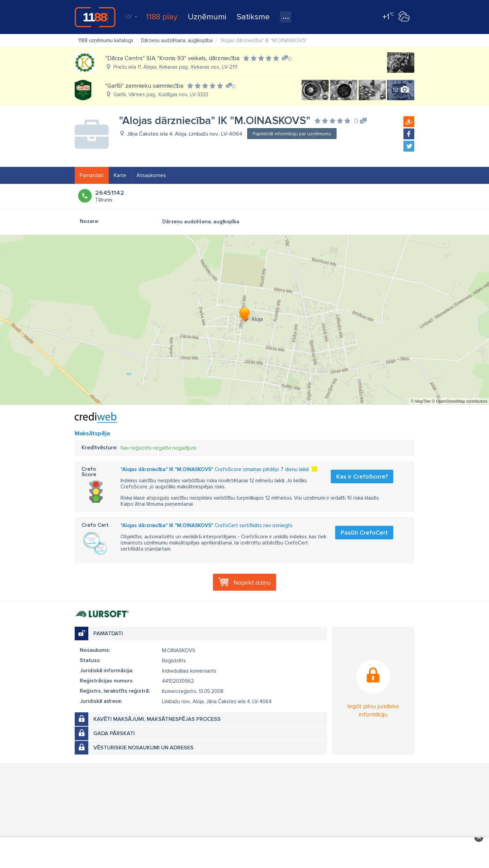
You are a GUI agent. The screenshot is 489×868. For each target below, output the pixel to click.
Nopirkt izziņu (252, 583)
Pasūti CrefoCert (364, 533)
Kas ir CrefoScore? (362, 476)
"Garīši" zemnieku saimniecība (144, 86)
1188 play (162, 17)
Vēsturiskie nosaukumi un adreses (143, 748)
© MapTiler (421, 401)
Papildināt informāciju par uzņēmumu (292, 134)
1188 (95, 17)
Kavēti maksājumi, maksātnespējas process (157, 719)
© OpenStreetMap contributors (460, 401)
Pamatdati (92, 175)
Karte (120, 175)
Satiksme (253, 17)
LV (131, 16)
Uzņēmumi (207, 17)
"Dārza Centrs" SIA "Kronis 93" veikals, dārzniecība (172, 58)
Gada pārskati (114, 733)
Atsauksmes (151, 175)
